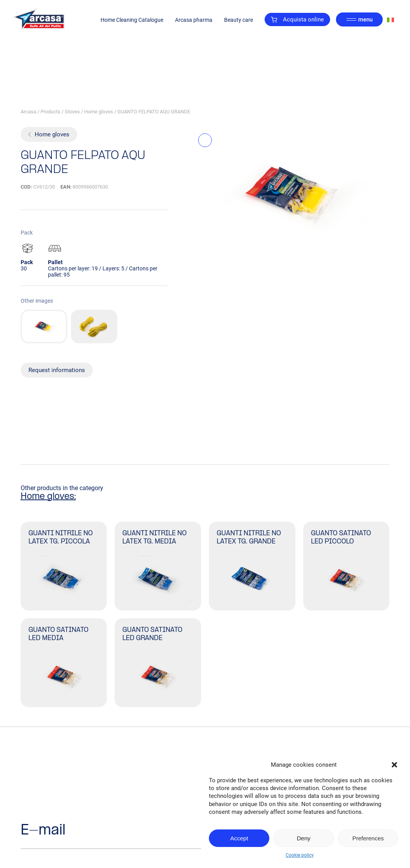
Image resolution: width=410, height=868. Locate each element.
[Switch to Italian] (391, 20)
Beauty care (239, 20)
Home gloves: (48, 497)
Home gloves (99, 112)
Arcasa (28, 112)
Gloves (72, 112)
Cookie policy (300, 855)
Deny (303, 838)
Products (50, 112)
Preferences (368, 838)
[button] (394, 765)
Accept (239, 838)
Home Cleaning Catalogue (132, 20)
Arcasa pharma (194, 20)
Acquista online (297, 19)
